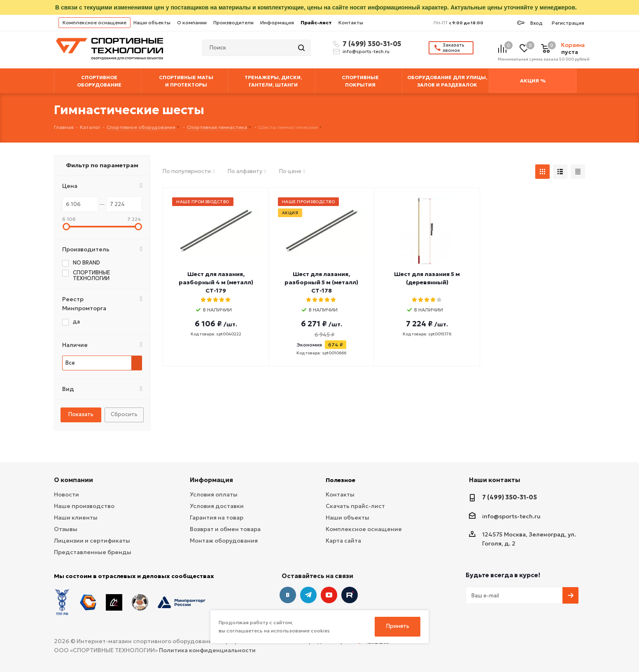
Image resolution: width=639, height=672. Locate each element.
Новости (66, 494)
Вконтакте (288, 595)
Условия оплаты (214, 494)
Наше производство (84, 506)
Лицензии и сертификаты (92, 541)
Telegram (308, 595)
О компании (192, 22)
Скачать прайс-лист (355, 506)
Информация (277, 22)
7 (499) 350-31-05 (371, 44)
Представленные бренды (93, 552)
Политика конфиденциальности (207, 650)
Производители (233, 22)
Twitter (350, 595)
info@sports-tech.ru (366, 52)
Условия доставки (217, 506)
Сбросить (124, 414)
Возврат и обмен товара (225, 529)
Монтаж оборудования (224, 541)
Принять (398, 626)
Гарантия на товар (217, 517)
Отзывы (66, 529)
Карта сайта (343, 541)
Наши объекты (152, 22)
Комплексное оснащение (94, 22)
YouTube (329, 595)
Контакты (351, 22)
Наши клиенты (76, 517)
